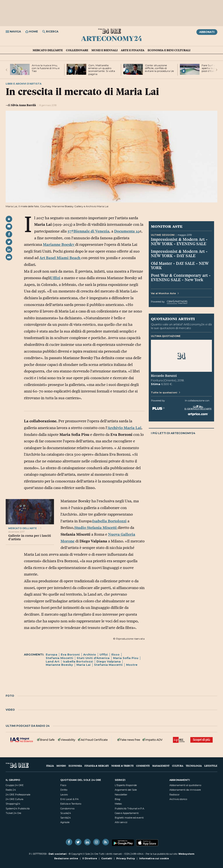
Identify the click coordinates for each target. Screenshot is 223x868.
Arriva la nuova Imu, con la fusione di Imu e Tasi (46, 68)
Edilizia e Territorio (71, 804)
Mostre (132, 665)
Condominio (67, 809)
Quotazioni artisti (173, 319)
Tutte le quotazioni (166, 392)
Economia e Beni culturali (169, 50)
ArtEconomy (112, 38)
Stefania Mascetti (108, 665)
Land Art (53, 661)
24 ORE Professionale (18, 795)
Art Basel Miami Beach (60, 258)
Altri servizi (121, 822)
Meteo (118, 804)
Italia (50, 766)
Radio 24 (11, 790)
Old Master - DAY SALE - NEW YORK (180, 265)
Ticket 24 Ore (13, 813)
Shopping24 (13, 804)
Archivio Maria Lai (124, 428)
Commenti (143, 766)
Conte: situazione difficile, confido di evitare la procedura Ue (159, 68)
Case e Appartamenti (127, 813)
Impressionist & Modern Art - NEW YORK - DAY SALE (179, 253)
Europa (52, 654)
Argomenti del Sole (126, 790)
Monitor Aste (167, 226)
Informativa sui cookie (154, 858)
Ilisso (115, 654)
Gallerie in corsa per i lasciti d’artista (30, 537)
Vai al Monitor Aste (165, 293)
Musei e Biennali (105, 50)
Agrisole (65, 822)
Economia (75, 766)
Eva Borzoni (70, 654)
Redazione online (66, 858)
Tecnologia (194, 766)
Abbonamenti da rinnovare (185, 790)
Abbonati (207, 32)
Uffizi (55, 278)
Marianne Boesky (59, 245)
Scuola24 (66, 813)
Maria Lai (84, 665)
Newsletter (121, 795)
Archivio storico (178, 799)
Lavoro (64, 795)
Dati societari (58, 854)
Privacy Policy (126, 858)
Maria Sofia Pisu (126, 658)
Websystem (186, 854)
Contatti (107, 858)
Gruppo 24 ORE (15, 785)
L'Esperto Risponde (126, 785)
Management (161, 766)
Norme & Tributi (122, 766)
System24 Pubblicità (18, 809)
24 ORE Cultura (14, 799)
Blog (117, 799)
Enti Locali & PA (69, 799)
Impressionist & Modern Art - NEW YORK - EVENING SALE (179, 241)
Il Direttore (90, 858)
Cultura (178, 766)
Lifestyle (211, 766)
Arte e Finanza (133, 50)
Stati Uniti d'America (93, 658)
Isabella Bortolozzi (109, 521)
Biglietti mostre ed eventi (129, 818)
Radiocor (174, 795)
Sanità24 (66, 818)
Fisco (63, 785)
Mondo (61, 766)
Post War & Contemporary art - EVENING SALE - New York (181, 277)
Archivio (90, 654)
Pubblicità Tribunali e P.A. (130, 809)
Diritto (64, 790)
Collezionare (77, 50)
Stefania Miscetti (59, 658)
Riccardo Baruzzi (164, 376)
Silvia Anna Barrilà (23, 105)
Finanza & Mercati (97, 766)
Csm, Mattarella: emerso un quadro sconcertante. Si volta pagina (102, 70)
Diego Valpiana (109, 661)
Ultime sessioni (163, 235)
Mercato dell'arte (48, 50)
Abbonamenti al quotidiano (185, 785)
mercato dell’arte (23, 528)
